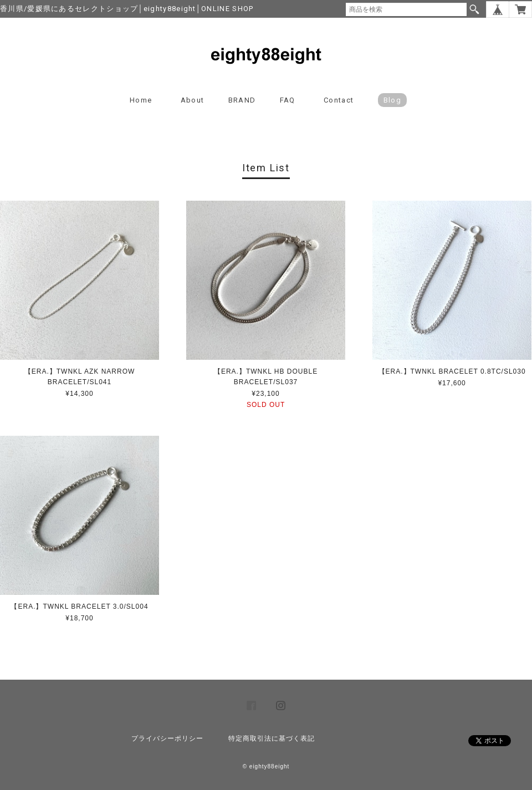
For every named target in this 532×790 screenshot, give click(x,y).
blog (392, 100)
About (193, 100)
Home (141, 100)
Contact (339, 100)
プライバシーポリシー (167, 738)
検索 (474, 9)
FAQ (288, 100)
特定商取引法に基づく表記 (272, 738)
